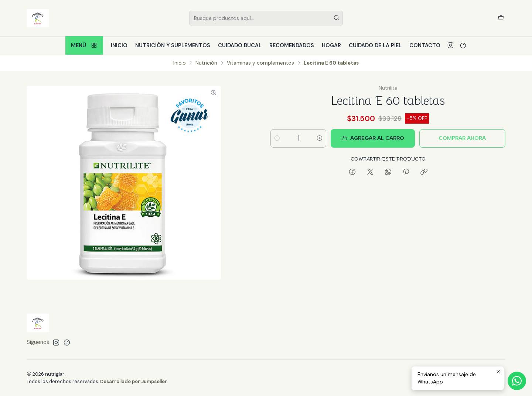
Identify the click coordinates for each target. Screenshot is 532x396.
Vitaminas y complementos (260, 63)
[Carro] (501, 18)
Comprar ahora (462, 138)
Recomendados (292, 45)
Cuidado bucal (240, 45)
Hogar (331, 45)
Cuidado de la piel (375, 45)
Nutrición (206, 63)
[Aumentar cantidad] (320, 138)
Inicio (119, 45)
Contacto (425, 45)
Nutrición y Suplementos (173, 45)
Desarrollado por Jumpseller (134, 381)
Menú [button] (84, 46)
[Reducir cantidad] (277, 138)
